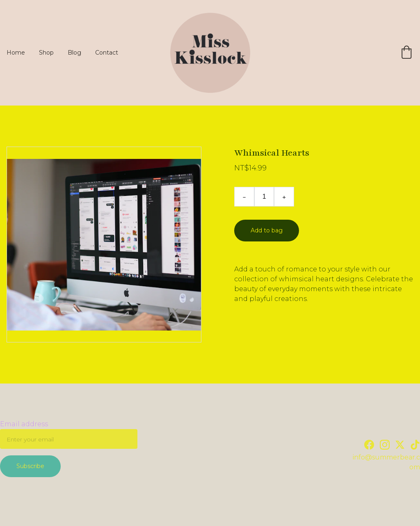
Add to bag (267, 230)
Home (16, 53)
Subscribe (30, 466)
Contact (107, 53)
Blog (74, 53)
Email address (24, 424)
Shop (46, 53)
